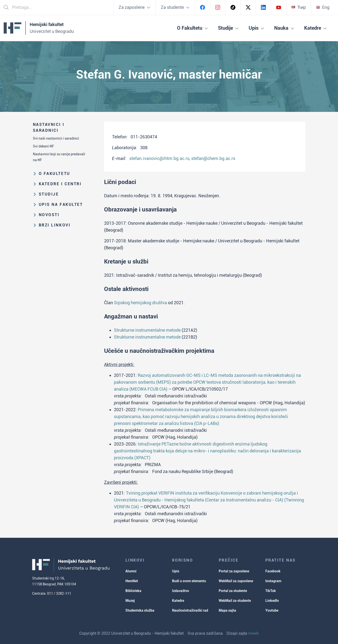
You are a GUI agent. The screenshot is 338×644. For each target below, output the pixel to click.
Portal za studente (233, 591)
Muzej (130, 601)
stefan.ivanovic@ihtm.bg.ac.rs (159, 158)
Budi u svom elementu (189, 581)
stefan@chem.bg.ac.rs (213, 158)
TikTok (271, 591)
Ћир (299, 7)
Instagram (273, 581)
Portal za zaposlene (234, 571)
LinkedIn (272, 601)
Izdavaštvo (181, 591)
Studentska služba (140, 610)
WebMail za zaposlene (236, 581)
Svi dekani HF (43, 146)
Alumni (131, 571)
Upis (176, 571)
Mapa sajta (227, 610)
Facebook (273, 571)
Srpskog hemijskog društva (140, 303)
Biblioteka (133, 591)
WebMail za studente (235, 601)
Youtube (272, 610)
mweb (253, 633)
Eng (323, 7)
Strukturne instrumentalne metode (147, 330)
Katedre (178, 601)
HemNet (132, 581)
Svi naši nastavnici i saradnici (56, 138)
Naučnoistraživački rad (190, 610)
